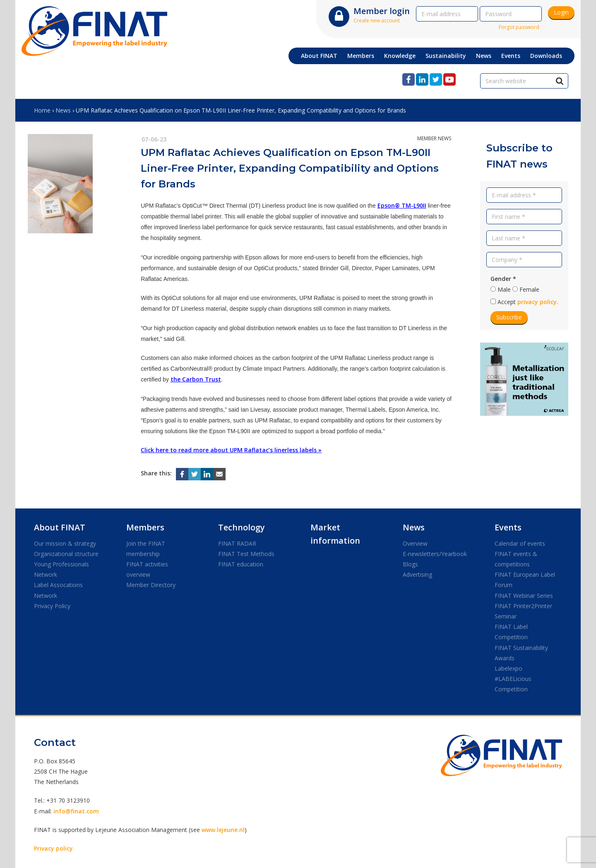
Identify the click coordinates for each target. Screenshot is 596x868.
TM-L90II (413, 205)
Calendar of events (520, 543)
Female (529, 289)
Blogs (410, 564)
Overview (415, 543)
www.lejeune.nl (223, 830)
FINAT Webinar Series (524, 596)
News (63, 110)
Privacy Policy (52, 606)
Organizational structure (66, 554)
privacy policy (537, 302)
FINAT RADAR (237, 543)
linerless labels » (297, 450)
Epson (386, 205)
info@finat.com (76, 811)
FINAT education (241, 564)
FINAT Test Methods (246, 554)
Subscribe (509, 317)
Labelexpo (508, 668)
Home (42, 110)
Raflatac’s (258, 450)
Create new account (377, 20)
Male (504, 289)
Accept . (528, 302)
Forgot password (519, 27)
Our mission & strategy (65, 543)
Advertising (417, 574)
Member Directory (151, 585)
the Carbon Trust (196, 379)
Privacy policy (53, 848)
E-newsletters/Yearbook (435, 554)
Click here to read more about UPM (192, 450)
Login (561, 12)
